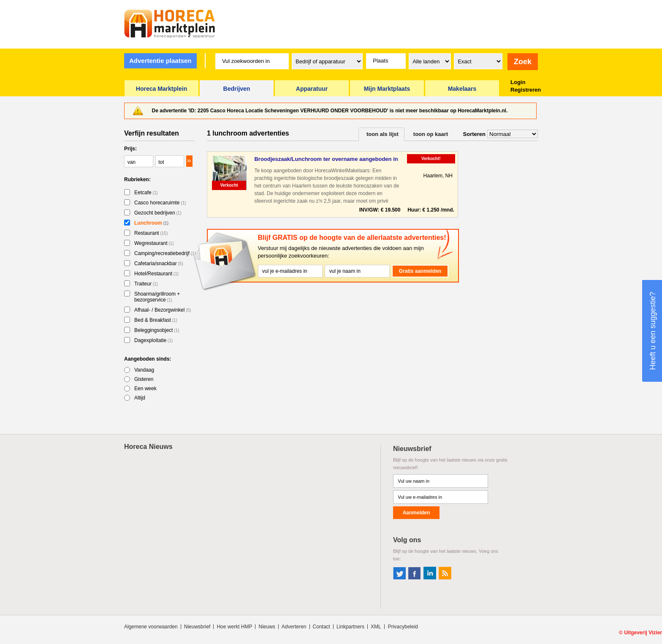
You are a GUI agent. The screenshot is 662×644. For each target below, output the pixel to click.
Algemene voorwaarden (151, 627)
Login (518, 82)
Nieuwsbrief (197, 627)
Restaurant (151, 233)
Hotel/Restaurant (156, 274)
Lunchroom (151, 223)
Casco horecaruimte (160, 203)
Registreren (526, 90)
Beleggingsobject (157, 330)
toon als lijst (383, 134)
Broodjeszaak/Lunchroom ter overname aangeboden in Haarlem (326, 159)
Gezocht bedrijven (158, 213)
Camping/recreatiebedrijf (165, 253)
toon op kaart (431, 134)
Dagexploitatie (153, 340)
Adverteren (294, 627)
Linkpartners (350, 627)
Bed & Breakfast (156, 320)
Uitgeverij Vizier (643, 633)
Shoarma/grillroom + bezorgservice (157, 297)
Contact (322, 627)
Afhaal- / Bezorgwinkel (163, 310)
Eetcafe (146, 193)
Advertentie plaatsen (160, 61)
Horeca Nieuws (148, 447)
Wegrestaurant (154, 243)
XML (376, 627)
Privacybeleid (403, 627)
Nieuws (267, 627)
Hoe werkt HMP (234, 627)
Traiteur (146, 284)
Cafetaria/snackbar (159, 264)
